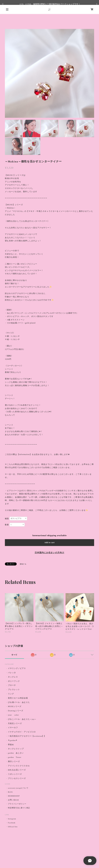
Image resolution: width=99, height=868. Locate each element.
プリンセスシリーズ (17, 778)
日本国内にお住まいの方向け (50, 553)
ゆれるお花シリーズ (17, 770)
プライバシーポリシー (17, 804)
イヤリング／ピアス (17, 668)
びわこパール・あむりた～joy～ (22, 719)
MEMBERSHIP (14, 796)
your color (13, 715)
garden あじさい (16, 753)
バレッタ (12, 673)
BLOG (10, 792)
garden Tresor (15, 757)
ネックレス (13, 677)
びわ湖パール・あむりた (19, 702)
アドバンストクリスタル (19, 766)
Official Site (13, 827)
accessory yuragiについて (18, 788)
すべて (14, 655)
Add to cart (50, 542)
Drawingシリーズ (16, 711)
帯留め (11, 745)
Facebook (12, 823)
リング (11, 694)
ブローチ (12, 685)
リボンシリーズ (15, 774)
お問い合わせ (13, 800)
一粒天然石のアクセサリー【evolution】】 (27, 736)
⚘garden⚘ (13, 740)
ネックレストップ (16, 749)
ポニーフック (14, 681)
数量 (7, 525)
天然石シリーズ (15, 724)
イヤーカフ (13, 728)
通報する (23, 564)
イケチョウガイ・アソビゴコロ (22, 732)
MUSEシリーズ (15, 706)
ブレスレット (14, 690)
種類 (7, 519)
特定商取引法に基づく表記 (19, 808)
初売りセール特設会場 (18, 698)
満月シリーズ (14, 762)
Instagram (12, 819)
